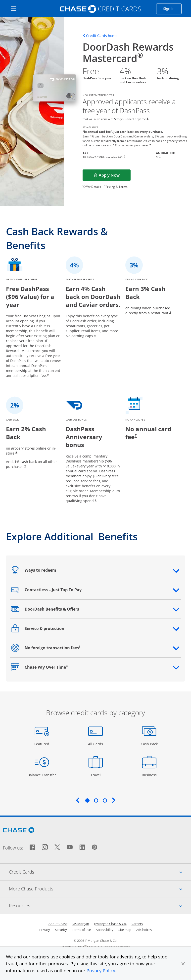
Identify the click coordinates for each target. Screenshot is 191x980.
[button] (183, 964)
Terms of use (81, 930)
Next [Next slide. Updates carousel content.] (114, 800)
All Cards (96, 744)
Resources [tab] (100, 906)
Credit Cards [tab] (100, 872)
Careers (137, 924)
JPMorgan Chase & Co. (110, 924)
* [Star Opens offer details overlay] (148, 119)
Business (150, 775)
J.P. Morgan (81, 924)
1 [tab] (87, 800)
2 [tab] (96, 800)
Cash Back (149, 744)
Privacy (45, 930)
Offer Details (92, 187)
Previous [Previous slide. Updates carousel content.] (78, 800)
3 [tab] (105, 800)
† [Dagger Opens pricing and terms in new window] (111, 131)
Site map (125, 930)
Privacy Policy (101, 971)
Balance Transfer (42, 775)
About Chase (58, 924)
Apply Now (115, 177)
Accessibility (105, 930)
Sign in (172, 8)
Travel (97, 775)
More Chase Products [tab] (100, 889)
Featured (42, 744)
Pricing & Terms (117, 187)
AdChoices (144, 930)
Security (61, 930)
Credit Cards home (102, 36)
